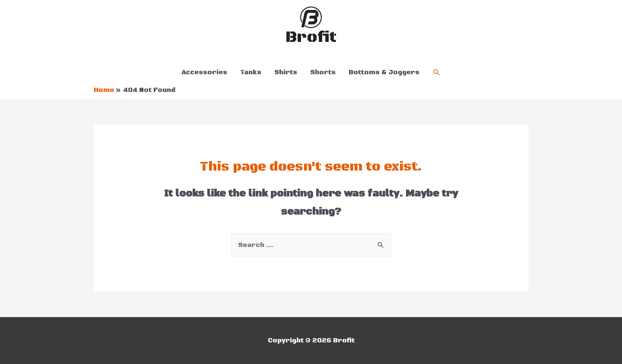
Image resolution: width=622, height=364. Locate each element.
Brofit (311, 37)
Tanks (251, 72)
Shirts (286, 72)
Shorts (323, 72)
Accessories (204, 72)
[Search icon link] (437, 73)
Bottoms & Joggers (384, 72)
